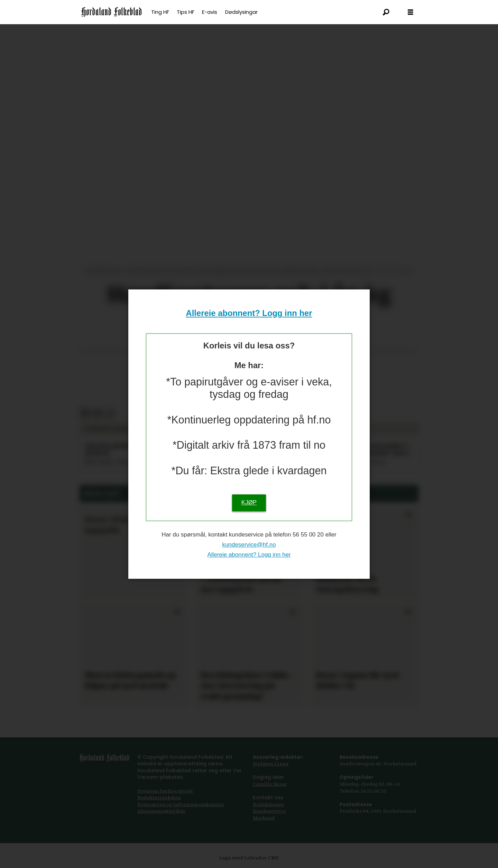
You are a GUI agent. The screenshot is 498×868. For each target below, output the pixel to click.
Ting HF (160, 12)
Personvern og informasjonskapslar (181, 804)
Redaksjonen (268, 804)
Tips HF (186, 12)
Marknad (264, 818)
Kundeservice (269, 811)
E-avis (210, 12)
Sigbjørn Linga (271, 764)
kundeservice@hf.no (249, 545)
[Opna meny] (411, 12)
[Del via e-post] (97, 413)
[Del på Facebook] (85, 413)
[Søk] (386, 12)
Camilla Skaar (270, 784)
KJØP (249, 502)
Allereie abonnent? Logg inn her (249, 313)
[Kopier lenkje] (109, 413)
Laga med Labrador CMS (249, 858)
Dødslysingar (241, 12)
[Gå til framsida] (112, 12)
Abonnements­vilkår (161, 811)
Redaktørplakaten (159, 797)
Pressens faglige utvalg (165, 791)
